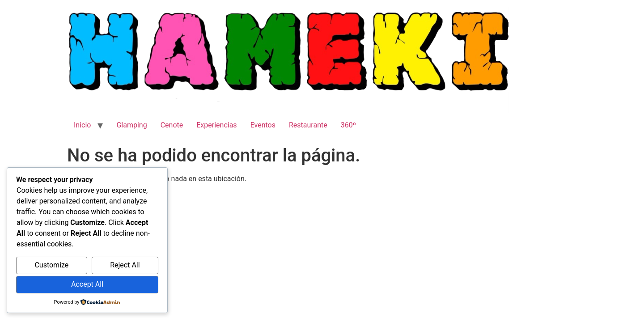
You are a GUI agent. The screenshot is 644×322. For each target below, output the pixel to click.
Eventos (263, 125)
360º (348, 125)
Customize (51, 265)
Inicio (82, 125)
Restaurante (308, 125)
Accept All (87, 284)
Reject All (125, 265)
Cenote (172, 125)
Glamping (131, 125)
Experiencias (216, 125)
